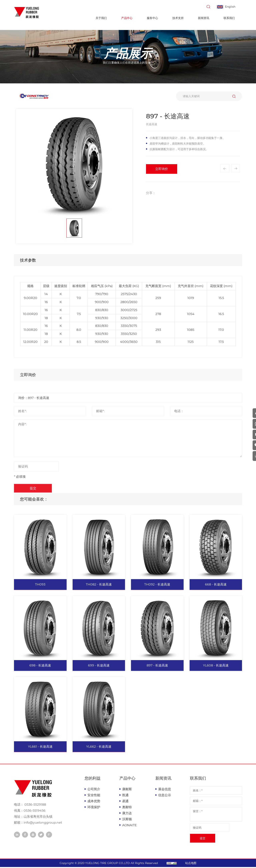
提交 (203, 839)
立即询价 (162, 169)
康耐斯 (127, 790)
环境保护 (94, 808)
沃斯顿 (127, 820)
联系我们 (229, 18)
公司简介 (94, 790)
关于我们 (101, 18)
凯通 (125, 796)
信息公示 (165, 796)
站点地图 (194, 864)
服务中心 (152, 18)
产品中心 (127, 18)
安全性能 (94, 796)
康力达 (127, 814)
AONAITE (129, 826)
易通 (125, 802)
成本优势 (94, 802)
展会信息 (165, 790)
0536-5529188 (35, 806)
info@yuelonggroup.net (43, 824)
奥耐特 (127, 808)
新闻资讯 (204, 18)
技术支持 (178, 18)
